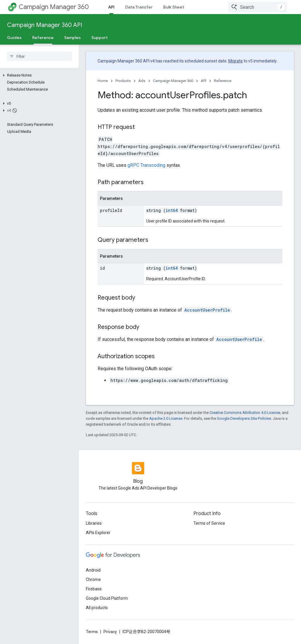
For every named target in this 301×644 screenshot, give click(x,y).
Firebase (94, 589)
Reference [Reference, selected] (43, 38)
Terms (92, 632)
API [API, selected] (111, 7)
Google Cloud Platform (107, 598)
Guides (14, 38)
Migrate (235, 61)
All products (97, 608)
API (204, 81)
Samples (73, 38)
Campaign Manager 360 (54, 7)
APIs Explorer (98, 533)
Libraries (94, 523)
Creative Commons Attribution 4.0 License (245, 413)
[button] (38, 75)
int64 (172, 210)
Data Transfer (139, 7)
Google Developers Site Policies (244, 418)
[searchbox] (39, 56)
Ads (142, 81)
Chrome (93, 580)
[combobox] (258, 7)
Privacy (110, 632)
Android (93, 570)
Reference (223, 81)
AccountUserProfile (207, 310)
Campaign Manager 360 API (45, 25)
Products (123, 81)
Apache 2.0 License (166, 418)
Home (103, 81)
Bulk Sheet (174, 7)
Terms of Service (209, 523)
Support (100, 38)
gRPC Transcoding (146, 165)
